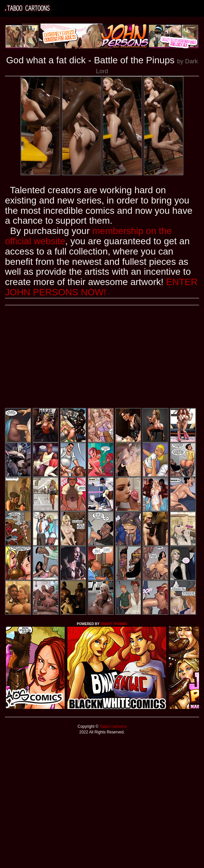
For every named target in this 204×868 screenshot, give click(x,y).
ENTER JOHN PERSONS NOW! (101, 287)
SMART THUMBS (114, 624)
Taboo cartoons (112, 726)
